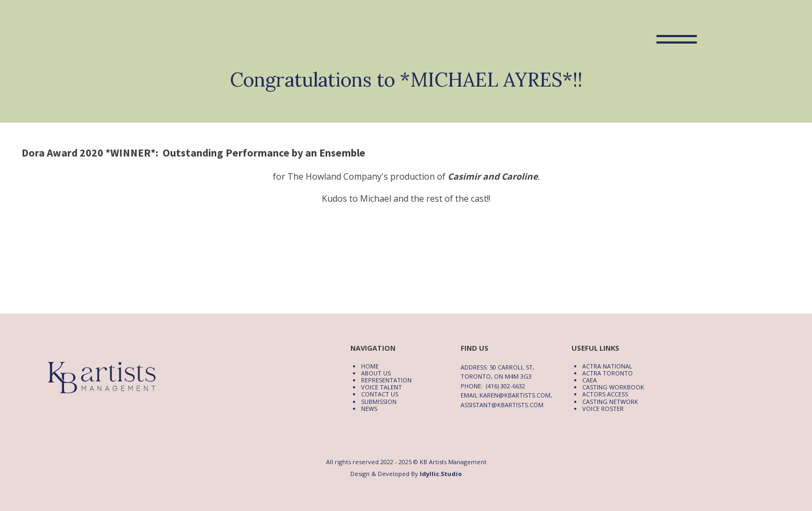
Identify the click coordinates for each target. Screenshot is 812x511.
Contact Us (380, 394)
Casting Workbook (613, 387)
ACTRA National (607, 366)
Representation (386, 380)
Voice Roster (603, 409)
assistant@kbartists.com (502, 405)
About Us (376, 373)
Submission (379, 402)
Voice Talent (382, 387)
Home (370, 366)
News (369, 409)
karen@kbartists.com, (516, 395)
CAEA (589, 380)
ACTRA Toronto (608, 373)
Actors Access (605, 394)
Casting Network (610, 402)
